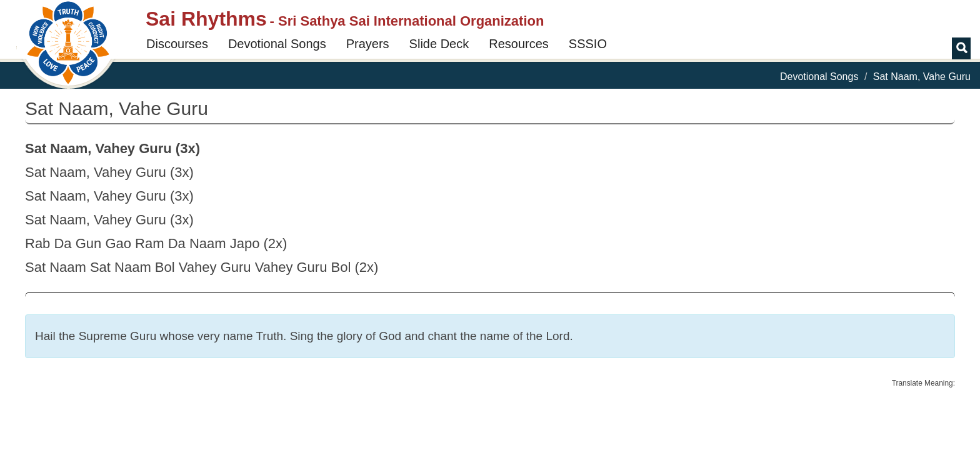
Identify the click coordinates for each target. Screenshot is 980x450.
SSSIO (588, 44)
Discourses (177, 44)
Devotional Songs (277, 44)
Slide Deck (439, 44)
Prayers (368, 44)
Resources (519, 44)
